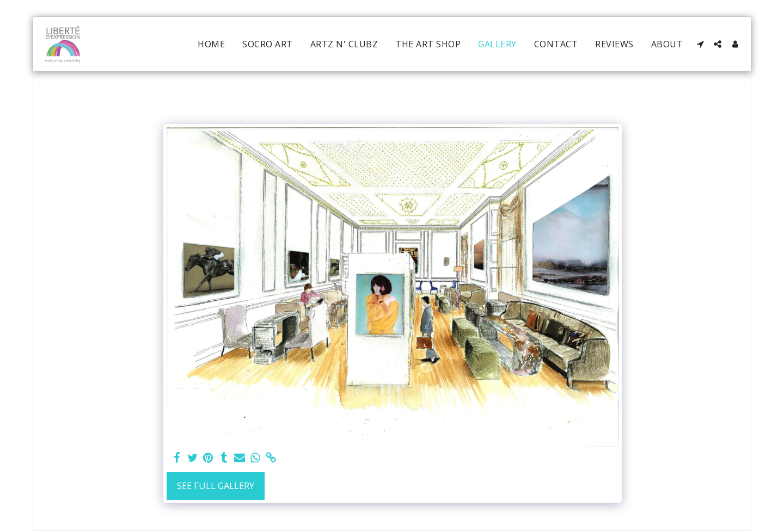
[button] (700, 44)
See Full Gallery (216, 485)
